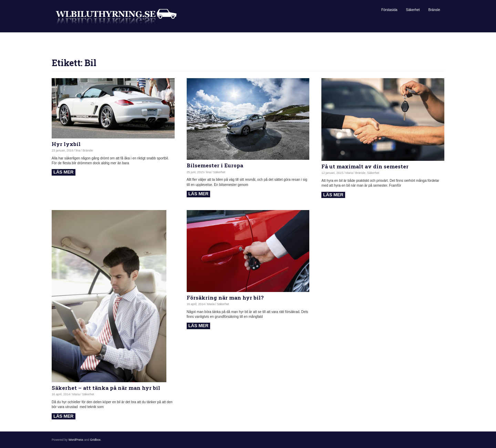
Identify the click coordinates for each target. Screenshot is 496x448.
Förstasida (389, 10)
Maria (349, 173)
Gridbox (95, 440)
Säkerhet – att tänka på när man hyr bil (106, 388)
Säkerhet (413, 10)
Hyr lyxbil (66, 144)
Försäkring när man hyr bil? (225, 298)
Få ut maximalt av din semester (365, 166)
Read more (64, 172)
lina (78, 150)
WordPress (76, 440)
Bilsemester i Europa (215, 165)
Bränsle (434, 10)
